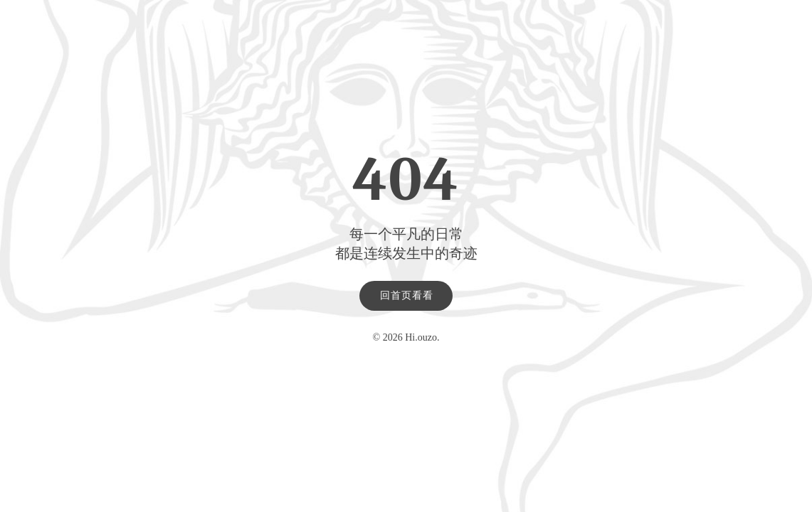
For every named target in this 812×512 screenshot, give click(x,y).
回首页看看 (407, 295)
